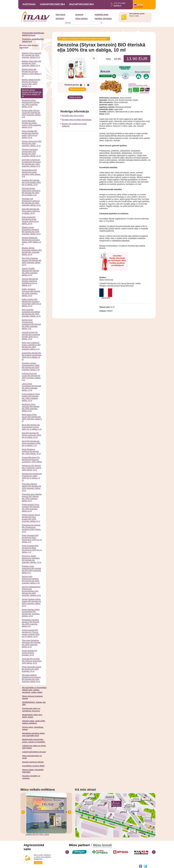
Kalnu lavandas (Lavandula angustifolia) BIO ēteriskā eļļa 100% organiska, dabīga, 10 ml (31, 313)
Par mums (61, 15)
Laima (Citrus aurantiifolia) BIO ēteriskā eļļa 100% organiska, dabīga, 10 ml (31, 387)
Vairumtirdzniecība (52, 4)
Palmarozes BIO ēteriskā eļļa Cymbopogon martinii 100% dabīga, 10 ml (31, 468)
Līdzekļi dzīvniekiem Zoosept (34, 752)
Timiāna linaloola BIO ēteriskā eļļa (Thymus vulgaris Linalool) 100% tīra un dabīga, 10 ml (31, 633)
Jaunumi (79, 15)
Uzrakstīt (38, 863)
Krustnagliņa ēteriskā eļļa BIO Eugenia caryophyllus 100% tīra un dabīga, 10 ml (32, 356)
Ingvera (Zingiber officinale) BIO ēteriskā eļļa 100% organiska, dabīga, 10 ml (30, 272)
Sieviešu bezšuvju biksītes (33, 762)
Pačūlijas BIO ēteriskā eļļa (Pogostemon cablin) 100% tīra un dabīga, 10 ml (32, 477)
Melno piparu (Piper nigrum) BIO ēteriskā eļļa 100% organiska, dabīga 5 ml (32, 418)
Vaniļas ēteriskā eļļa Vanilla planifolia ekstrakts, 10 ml (29, 653)
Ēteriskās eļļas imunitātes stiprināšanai (77, 117)
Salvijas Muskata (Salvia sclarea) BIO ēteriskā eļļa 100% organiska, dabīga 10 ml (31, 602)
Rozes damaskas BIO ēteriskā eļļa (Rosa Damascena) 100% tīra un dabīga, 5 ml (32, 539)
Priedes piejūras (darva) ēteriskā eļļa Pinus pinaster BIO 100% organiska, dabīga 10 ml (31, 518)
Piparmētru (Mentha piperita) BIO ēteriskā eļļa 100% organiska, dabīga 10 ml (31, 487)
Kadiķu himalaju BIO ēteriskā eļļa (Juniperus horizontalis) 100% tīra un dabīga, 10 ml (31, 303)
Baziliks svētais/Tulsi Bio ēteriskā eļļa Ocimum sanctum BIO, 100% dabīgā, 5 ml (31, 83)
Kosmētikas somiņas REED (33, 766)
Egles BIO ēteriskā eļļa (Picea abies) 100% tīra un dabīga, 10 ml (31, 211)
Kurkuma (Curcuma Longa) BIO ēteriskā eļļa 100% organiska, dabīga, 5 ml (31, 377)
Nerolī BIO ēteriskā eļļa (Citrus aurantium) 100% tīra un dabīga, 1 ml (31, 443)
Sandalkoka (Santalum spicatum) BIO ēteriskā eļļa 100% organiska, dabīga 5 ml (30, 623)
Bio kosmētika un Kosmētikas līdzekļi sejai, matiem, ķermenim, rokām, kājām (34, 690)
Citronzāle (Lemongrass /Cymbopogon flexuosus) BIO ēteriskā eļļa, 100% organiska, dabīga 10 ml (31, 163)
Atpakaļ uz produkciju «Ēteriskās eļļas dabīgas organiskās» (84, 38)
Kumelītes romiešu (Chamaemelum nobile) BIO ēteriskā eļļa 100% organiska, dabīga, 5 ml (31, 366)
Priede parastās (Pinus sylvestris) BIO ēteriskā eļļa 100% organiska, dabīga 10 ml (31, 508)
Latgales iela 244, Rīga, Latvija (37, 834)
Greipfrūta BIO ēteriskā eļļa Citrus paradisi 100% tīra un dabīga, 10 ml (31, 182)
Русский (140, 4)
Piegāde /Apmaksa (103, 19)
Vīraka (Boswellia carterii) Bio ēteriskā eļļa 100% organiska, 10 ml (31, 669)
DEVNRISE (42, 866)
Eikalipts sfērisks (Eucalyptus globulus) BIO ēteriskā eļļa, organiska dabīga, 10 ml (32, 251)
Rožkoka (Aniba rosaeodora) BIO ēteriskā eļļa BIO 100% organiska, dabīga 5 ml (31, 570)
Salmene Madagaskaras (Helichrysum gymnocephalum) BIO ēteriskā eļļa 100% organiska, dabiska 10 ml (31, 591)
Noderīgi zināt (102, 15)
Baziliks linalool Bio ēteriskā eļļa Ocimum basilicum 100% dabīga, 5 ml (32, 73)
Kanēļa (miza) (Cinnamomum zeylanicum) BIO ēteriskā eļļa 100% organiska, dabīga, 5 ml (31, 324)
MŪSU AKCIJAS (81, 19)
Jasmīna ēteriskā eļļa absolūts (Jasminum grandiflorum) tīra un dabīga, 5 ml (30, 282)
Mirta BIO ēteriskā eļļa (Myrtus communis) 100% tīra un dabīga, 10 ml (31, 435)
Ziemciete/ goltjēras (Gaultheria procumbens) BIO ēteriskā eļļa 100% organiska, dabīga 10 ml (31, 678)
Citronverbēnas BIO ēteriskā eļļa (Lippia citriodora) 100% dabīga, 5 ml (31, 173)
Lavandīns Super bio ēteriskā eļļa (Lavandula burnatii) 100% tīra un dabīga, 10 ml (31, 336)
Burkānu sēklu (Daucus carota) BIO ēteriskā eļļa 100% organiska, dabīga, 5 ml (31, 114)
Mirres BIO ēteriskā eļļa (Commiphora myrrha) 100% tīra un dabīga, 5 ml (32, 427)
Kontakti (60, 19)
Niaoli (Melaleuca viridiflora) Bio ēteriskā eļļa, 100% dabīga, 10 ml (31, 451)
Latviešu (140, 7)
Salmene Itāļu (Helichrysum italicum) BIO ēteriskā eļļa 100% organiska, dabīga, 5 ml (31, 580)
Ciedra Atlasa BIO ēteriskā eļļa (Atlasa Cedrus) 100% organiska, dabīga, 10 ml (31, 124)
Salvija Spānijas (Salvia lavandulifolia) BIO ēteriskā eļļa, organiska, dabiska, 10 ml (31, 613)
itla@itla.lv (117, 6)
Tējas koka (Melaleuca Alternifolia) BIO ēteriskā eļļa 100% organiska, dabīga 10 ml (31, 644)
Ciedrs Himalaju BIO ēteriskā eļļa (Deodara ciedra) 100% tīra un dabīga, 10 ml (30, 134)
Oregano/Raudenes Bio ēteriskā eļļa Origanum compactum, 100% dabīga (32, 460)
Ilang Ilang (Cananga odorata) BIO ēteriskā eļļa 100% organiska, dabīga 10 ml (31, 262)
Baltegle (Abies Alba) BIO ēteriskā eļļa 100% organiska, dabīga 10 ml (31, 63)
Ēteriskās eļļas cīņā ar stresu (73, 113)
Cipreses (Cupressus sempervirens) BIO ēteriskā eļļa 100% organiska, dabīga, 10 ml (31, 153)
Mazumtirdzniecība (81, 4)
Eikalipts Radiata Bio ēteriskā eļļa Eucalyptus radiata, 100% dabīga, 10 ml (31, 241)
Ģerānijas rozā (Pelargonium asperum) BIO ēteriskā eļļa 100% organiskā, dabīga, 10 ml (31, 202)
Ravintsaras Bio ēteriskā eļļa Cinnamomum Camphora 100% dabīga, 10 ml (31, 528)
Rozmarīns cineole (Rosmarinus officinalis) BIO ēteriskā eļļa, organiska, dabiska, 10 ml (31, 559)
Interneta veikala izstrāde (29, 866)
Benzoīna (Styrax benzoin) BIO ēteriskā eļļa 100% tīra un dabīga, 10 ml (32, 93)
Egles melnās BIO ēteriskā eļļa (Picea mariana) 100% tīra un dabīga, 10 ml (30, 220)
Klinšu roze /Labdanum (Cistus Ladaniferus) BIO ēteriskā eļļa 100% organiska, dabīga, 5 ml (31, 346)
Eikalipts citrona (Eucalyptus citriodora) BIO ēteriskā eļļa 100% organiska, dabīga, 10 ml (31, 231)
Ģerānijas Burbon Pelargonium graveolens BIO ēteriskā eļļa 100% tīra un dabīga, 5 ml (31, 192)
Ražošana (29, 4)
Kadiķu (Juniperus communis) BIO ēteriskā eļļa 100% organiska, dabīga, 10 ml (31, 292)
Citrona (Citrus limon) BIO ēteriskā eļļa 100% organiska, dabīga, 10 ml (32, 144)
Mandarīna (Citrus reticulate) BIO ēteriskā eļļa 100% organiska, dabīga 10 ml (30, 408)
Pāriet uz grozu (75, 95)
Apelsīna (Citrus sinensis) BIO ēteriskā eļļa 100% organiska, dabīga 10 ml (31, 55)
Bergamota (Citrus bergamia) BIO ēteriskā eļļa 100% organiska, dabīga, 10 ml (31, 103)
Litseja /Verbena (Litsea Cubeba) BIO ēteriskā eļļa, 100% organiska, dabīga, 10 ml (31, 397)
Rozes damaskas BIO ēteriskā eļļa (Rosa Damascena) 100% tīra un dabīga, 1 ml (32, 549)
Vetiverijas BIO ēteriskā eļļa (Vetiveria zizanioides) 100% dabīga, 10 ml (32, 661)
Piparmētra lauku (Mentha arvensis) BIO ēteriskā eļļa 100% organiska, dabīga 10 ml (32, 498)
